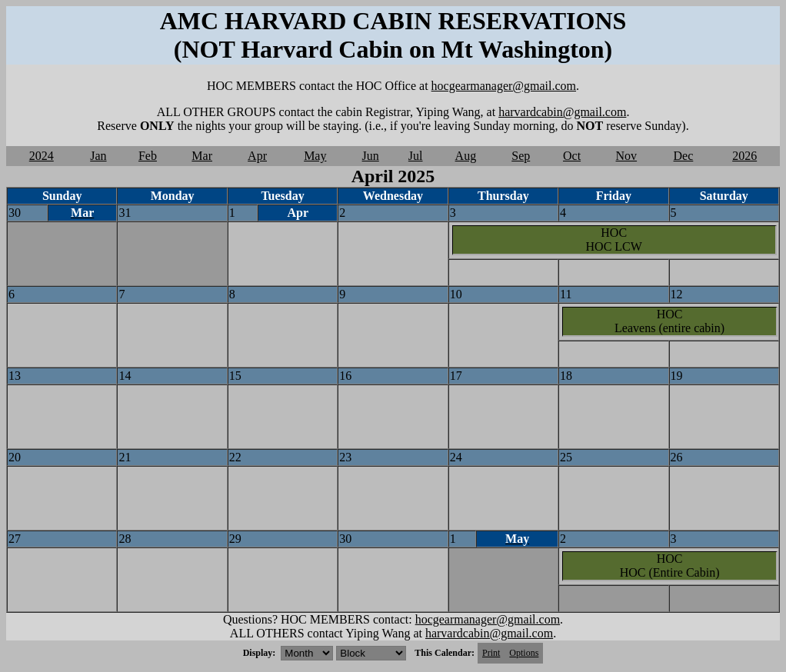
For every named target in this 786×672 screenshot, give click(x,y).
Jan (98, 156)
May (315, 156)
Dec (684, 156)
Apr (257, 156)
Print (491, 653)
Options (524, 653)
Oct (572, 156)
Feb (148, 156)
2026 (744, 156)
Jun (371, 156)
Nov (627, 156)
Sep (521, 156)
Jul (416, 156)
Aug (466, 156)
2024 (42, 156)
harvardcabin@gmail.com (562, 112)
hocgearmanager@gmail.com (504, 86)
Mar (202, 156)
